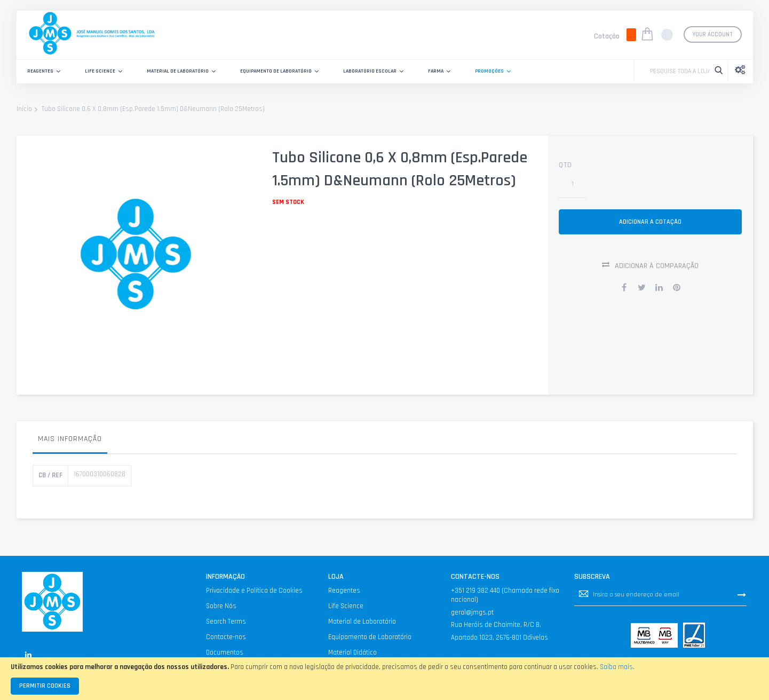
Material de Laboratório (362, 622)
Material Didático (352, 652)
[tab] (70, 442)
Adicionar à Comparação (657, 269)
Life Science (346, 606)
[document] (384, 679)
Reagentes (344, 591)
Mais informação (70, 439)
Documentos (225, 652)
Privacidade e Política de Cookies (254, 591)
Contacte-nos (226, 637)
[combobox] (677, 72)
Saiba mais (616, 667)
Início (24, 109)
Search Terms (226, 622)
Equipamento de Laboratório (370, 637)
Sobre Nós (221, 606)
